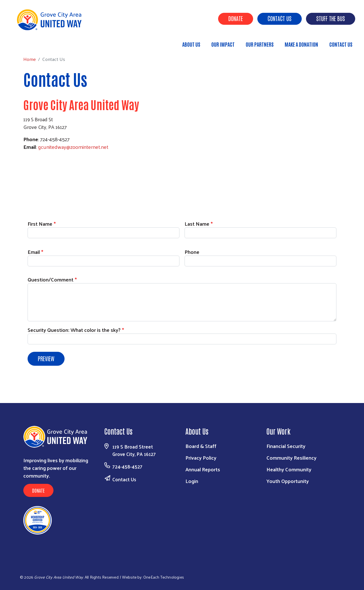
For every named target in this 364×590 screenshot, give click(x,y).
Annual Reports (203, 469)
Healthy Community (289, 469)
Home (33, 42)
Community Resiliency (291, 458)
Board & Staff (201, 446)
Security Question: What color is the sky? (74, 330)
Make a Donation (301, 44)
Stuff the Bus (331, 18)
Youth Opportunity (288, 481)
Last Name (197, 224)
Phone (192, 252)
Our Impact (223, 44)
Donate (236, 18)
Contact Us (280, 18)
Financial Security (286, 446)
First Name (40, 224)
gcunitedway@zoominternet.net (73, 147)
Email (34, 252)
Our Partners (260, 44)
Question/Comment (50, 279)
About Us (191, 44)
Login (192, 481)
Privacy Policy (201, 458)
